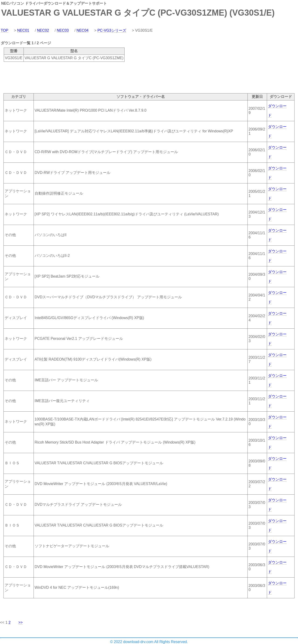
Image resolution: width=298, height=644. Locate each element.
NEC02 (43, 30)
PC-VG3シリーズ (112, 30)
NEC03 (63, 30)
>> (21, 622)
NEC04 (83, 30)
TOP (5, 30)
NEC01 (23, 30)
